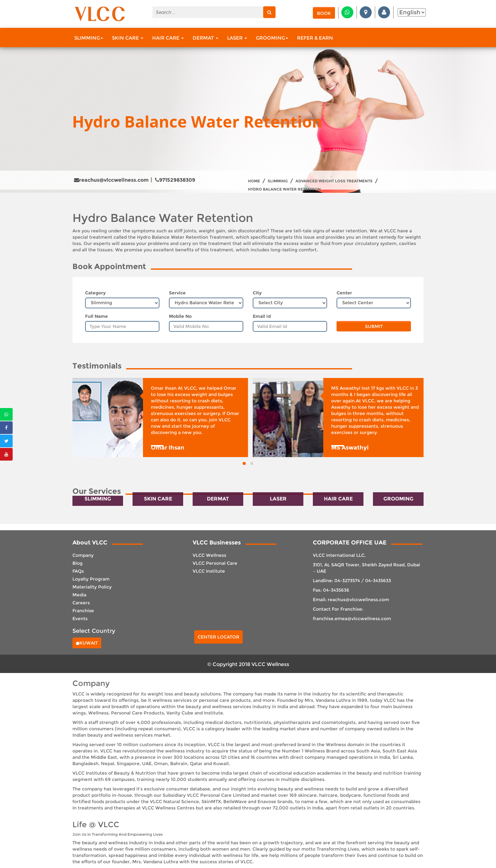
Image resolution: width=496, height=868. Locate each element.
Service (177, 293)
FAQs (78, 571)
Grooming (272, 38)
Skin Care (128, 38)
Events (80, 619)
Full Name (96, 316)
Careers (81, 603)
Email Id (262, 316)
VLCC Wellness (209, 555)
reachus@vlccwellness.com (111, 180)
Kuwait (87, 643)
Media (79, 595)
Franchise (83, 611)
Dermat (205, 38)
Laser (237, 38)
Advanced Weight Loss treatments (334, 181)
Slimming (89, 38)
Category (95, 293)
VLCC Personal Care (215, 563)
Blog (77, 563)
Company (83, 555)
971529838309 (175, 180)
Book (324, 13)
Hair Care (168, 38)
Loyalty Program (91, 579)
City (257, 293)
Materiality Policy (92, 587)
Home (254, 181)
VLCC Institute (209, 571)
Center (344, 293)
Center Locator (218, 637)
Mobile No (180, 316)
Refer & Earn (315, 38)
